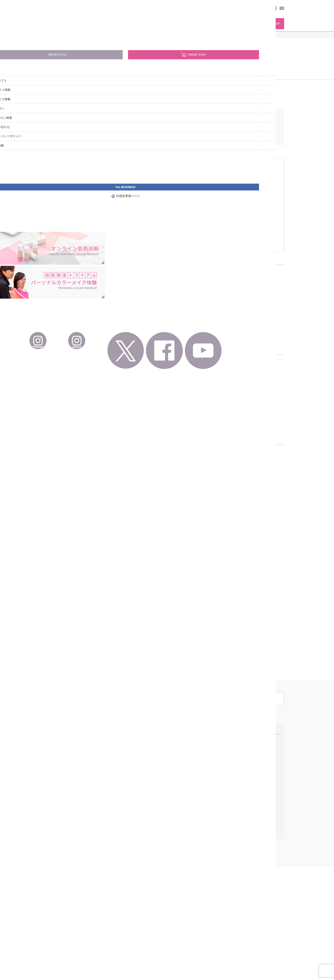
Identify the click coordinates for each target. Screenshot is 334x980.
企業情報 (111, 952)
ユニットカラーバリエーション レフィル (126, 909)
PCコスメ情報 (94, 24)
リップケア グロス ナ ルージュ (130, 918)
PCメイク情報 (126, 24)
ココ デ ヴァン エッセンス (127, 848)
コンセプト (60, 24)
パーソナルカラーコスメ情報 (133, 831)
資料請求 (242, 868)
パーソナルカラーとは (64, 844)
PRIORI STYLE (230, 24)
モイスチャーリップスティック (130, 923)
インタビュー (245, 856)
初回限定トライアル (184, 850)
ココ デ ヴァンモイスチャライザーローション (130, 840)
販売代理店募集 (246, 844)
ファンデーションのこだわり (68, 850)
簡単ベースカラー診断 (64, 886)
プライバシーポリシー (86, 952)
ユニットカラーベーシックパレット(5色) (126, 900)
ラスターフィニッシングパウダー (131, 892)
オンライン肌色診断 (184, 844)
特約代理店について (249, 862)
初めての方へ (58, 838)
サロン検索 (190, 24)
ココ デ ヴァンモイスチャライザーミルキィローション (135, 856)
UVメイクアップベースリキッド (130, 864)
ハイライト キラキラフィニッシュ (132, 880)
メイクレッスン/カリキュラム (190, 856)
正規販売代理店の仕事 (250, 838)
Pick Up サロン (181, 838)
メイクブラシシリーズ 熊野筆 (129, 935)
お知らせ (178, 892)
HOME (54, 35)
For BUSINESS (248, 831)
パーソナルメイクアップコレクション (134, 929)
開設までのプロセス (249, 850)
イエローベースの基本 (64, 874)
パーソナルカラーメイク (69, 861)
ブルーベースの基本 (62, 868)
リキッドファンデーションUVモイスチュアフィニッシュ (129, 872)
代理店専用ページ (253, 874)
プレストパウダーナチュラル (129, 886)
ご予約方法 (178, 868)
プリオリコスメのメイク (186, 862)
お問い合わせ (58, 952)
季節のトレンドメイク (64, 880)
